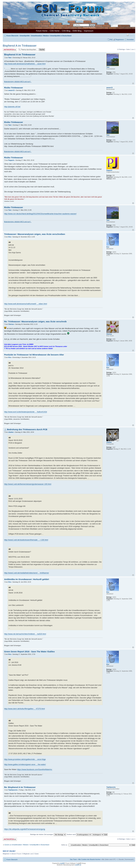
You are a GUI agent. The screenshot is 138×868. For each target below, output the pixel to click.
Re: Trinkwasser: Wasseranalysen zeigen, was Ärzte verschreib (35, 321)
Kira (10, 237)
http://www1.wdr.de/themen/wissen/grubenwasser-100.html (28, 484)
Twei (10, 58)
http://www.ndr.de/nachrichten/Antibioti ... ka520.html (25, 634)
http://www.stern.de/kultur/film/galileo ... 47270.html (24, 709)
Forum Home (42, 31)
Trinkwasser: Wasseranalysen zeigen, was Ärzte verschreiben (35, 234)
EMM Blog (77, 31)
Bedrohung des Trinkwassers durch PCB (27, 429)
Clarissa (11, 324)
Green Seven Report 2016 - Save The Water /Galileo (29, 652)
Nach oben (133, 83)
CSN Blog (66, 31)
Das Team (73, 859)
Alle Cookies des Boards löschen (89, 859)
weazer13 (11, 90)
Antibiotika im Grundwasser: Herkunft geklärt (27, 579)
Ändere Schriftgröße (132, 35)
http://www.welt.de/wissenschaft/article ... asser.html (25, 64)
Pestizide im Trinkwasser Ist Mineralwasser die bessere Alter (34, 355)
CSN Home (55, 31)
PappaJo (11, 160)
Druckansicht (128, 35)
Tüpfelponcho (13, 790)
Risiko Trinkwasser (14, 88)
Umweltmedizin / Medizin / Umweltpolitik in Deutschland (51, 36)
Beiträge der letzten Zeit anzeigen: (48, 834)
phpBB (62, 863)
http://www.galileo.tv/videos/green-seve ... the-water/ (25, 764)
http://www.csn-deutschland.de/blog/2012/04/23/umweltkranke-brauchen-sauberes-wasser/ (40, 214)
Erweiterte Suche (89, 27)
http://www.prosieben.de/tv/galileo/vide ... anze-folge (25, 759)
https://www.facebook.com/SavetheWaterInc (35, 769)
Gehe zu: (64, 845)
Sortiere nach (79, 834)
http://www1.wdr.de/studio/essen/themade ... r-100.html (26, 540)
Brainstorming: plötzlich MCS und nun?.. (18, 82)
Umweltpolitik (25, 36)
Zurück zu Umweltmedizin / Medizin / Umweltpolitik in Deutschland (27, 845)
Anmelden (130, 40)
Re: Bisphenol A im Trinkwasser (20, 787)
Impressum (89, 31)
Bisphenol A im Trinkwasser (20, 46)
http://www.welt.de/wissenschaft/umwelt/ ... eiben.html (26, 304)
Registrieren (120, 40)
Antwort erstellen (10, 50)
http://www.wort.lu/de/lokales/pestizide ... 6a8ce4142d (26, 412)
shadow (11, 432)
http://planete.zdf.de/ (12, 107)
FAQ (111, 40)
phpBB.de (78, 865)
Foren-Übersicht (12, 36)
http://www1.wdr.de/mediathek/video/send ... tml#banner (27, 573)
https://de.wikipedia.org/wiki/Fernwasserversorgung (25, 829)
